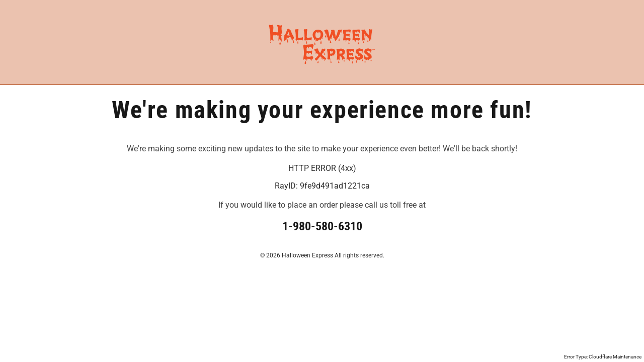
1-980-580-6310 (322, 226)
